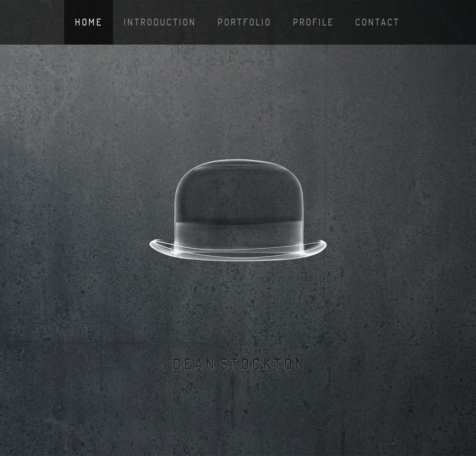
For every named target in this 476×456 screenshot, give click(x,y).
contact (377, 22)
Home (89, 22)
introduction (160, 22)
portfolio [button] (245, 22)
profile (313, 22)
